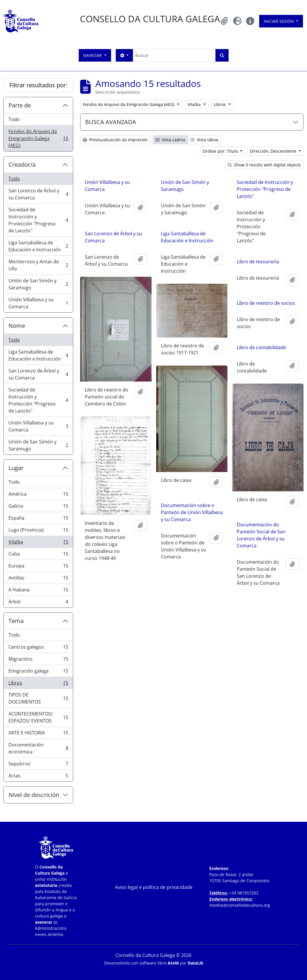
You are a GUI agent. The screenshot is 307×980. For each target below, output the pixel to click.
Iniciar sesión (279, 21)
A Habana (38, 591)
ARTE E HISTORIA (38, 734)
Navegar (93, 55)
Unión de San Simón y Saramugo (38, 284)
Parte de (20, 105)
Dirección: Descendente (274, 151)
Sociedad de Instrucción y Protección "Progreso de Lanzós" (38, 220)
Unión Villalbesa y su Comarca (38, 303)
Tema (16, 621)
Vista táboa (204, 140)
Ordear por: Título (221, 151)
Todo (14, 119)
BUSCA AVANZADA (111, 122)
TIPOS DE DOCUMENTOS (38, 698)
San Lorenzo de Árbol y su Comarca (38, 194)
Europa (38, 567)
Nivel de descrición (34, 795)
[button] (224, 21)
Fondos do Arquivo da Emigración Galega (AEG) (38, 138)
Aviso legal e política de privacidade (154, 887)
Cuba (38, 555)
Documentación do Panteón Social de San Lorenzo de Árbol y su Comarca (261, 534)
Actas (38, 777)
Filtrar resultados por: (38, 85)
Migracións (38, 660)
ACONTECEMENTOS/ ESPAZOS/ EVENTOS (38, 717)
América (38, 495)
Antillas (38, 579)
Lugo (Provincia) (38, 531)
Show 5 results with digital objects (264, 165)
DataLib (195, 963)
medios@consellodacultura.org (240, 905)
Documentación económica (38, 748)
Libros (38, 684)
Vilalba (38, 543)
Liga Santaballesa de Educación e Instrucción (38, 246)
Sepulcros (38, 765)
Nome (17, 326)
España (38, 519)
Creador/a (22, 165)
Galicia (38, 507)
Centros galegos (38, 648)
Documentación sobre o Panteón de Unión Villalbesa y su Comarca (192, 510)
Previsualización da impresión (115, 140)
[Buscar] (174, 55)
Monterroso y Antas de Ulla (38, 265)
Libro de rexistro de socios (266, 303)
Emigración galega (38, 672)
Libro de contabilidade (261, 347)
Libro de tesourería (258, 262)
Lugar (16, 468)
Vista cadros (170, 140)
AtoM (173, 963)
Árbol (38, 603)
